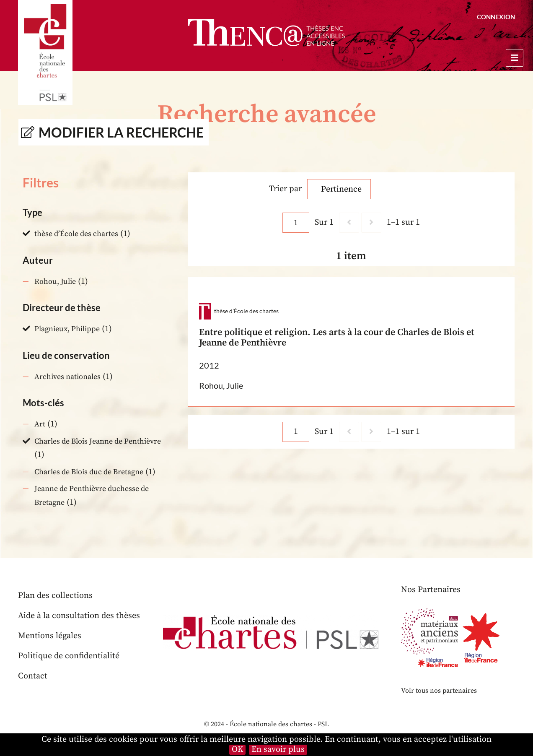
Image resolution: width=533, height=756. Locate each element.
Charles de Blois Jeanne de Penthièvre (98, 441)
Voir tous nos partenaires (439, 691)
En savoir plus (278, 750)
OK (237, 750)
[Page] (296, 223)
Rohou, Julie (55, 282)
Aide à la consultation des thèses (79, 616)
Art (40, 424)
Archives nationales (67, 377)
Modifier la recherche (121, 132)
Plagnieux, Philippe (67, 329)
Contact (33, 676)
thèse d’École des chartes (76, 234)
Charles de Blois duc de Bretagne (89, 472)
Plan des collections (55, 596)
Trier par (285, 189)
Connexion (496, 17)
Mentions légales (50, 636)
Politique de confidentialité (69, 656)
